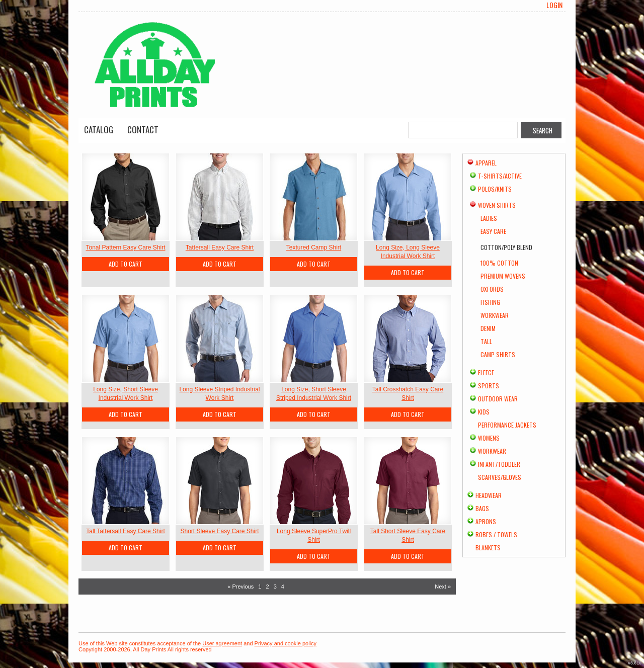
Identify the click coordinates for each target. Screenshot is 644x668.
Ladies (489, 218)
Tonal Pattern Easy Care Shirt (125, 247)
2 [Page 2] (267, 587)
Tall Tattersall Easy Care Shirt (126, 531)
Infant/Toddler (499, 464)
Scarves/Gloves (500, 477)
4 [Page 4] (283, 587)
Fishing (490, 302)
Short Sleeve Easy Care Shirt (219, 531)
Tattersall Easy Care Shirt (220, 247)
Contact (143, 130)
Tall (486, 341)
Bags (482, 508)
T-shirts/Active (500, 176)
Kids (484, 412)
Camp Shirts (498, 354)
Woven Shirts (497, 205)
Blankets (488, 548)
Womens (489, 438)
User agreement (222, 643)
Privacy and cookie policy (286, 643)
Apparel (486, 163)
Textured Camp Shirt (314, 247)
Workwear (495, 315)
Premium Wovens (503, 276)
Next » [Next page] (443, 587)
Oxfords (492, 289)
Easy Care (493, 231)
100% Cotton (499, 263)
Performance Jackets (507, 425)
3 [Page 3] (275, 587)
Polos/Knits (495, 189)
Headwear (489, 495)
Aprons (486, 521)
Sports (489, 386)
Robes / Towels (496, 534)
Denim (488, 328)
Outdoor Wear (498, 399)
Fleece (486, 372)
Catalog (99, 130)
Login (554, 5)
